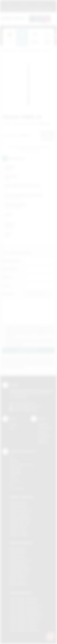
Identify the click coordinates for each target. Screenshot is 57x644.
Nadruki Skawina (18, 576)
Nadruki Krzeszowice (20, 560)
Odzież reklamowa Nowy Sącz (25, 618)
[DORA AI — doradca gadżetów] (50, 637)
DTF (12, 457)
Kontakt (13, 424)
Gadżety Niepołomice (21, 519)
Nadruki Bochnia (18, 549)
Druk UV (14, 477)
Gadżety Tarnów (18, 530)
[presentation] (55, 35)
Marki (50, 4)
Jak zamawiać (23, 4)
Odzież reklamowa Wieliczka (24, 630)
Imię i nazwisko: (11, 261)
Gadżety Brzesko (19, 507)
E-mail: (6, 286)
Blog (12, 428)
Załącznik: (8, 294)
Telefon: (7, 277)
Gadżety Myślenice (19, 515)
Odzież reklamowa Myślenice (25, 610)
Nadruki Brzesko (18, 552)
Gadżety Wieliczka (19, 534)
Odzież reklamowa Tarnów (23, 626)
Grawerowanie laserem (22, 465)
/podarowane (30, 410)
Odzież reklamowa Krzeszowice (26, 606)
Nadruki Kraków (18, 556)
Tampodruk (16, 473)
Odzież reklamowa (21, 593)
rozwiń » (19, 344)
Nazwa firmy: (10, 269)
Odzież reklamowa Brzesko (24, 598)
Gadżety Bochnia (18, 503)
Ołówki (48, 51)
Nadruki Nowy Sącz (20, 572)
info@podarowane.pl (31, 406)
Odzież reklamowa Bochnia (24, 602)
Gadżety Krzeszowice (21, 511)
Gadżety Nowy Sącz (20, 523)
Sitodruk (14, 461)
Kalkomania (15, 469)
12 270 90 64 (12, 8)
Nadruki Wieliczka (19, 584)
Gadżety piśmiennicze (31, 51)
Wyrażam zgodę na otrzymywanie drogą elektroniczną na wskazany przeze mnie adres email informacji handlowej (30, 342)
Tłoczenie (15, 481)
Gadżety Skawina (19, 526)
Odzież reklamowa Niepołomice (26, 614)
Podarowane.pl (10, 51)
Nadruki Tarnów (18, 580)
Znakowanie (39, 4)
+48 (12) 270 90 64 (26, 403)
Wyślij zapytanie (29, 151)
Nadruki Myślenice (19, 564)
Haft (12, 485)
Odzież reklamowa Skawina (24, 622)
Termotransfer (17, 489)
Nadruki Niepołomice (20, 568)
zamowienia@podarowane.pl (39, 8)
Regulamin (9, 4)
